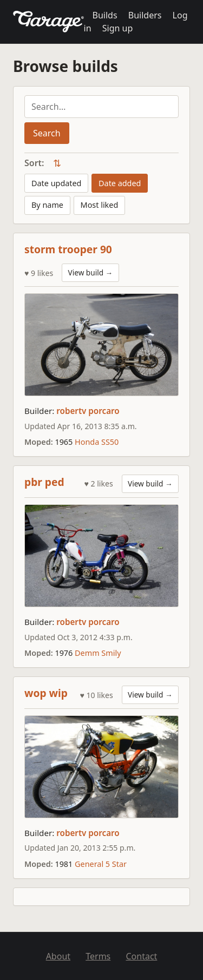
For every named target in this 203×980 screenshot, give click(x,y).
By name (47, 205)
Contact (141, 956)
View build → (91, 272)
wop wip (46, 693)
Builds (105, 15)
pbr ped (44, 482)
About (58, 956)
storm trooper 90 (68, 249)
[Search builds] (101, 107)
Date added (120, 183)
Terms (98, 956)
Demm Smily (98, 653)
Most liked (100, 205)
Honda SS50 (97, 442)
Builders (145, 15)
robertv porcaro (88, 411)
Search (47, 133)
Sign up (118, 28)
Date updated (56, 183)
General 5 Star (101, 864)
